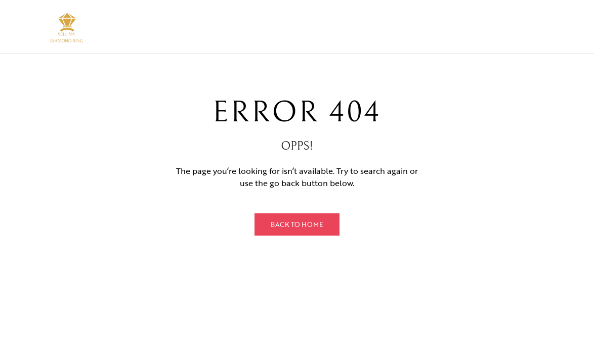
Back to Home (297, 224)
